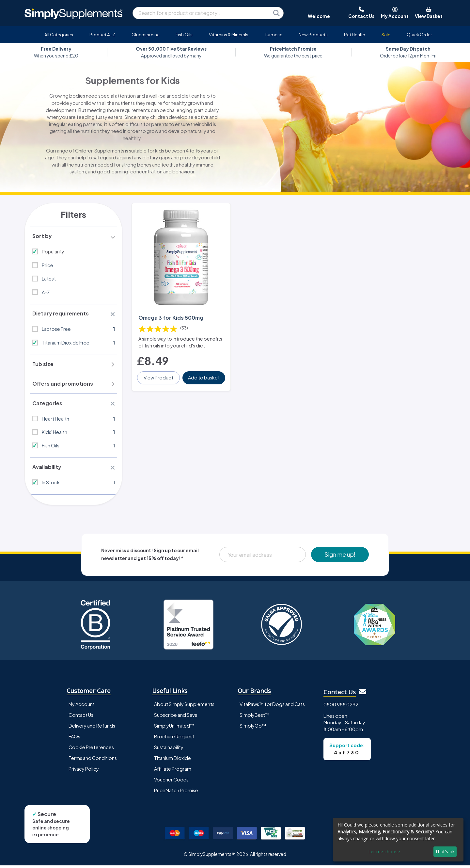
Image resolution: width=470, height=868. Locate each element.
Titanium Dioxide (172, 760)
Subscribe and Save (176, 717)
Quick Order (419, 34)
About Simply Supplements (184, 706)
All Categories (59, 34)
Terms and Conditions (93, 760)
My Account (82, 706)
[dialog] (398, 840)
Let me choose (384, 852)
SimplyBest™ (255, 717)
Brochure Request (174, 739)
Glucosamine (146, 34)
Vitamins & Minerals (229, 34)
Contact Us (81, 717)
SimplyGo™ (253, 728)
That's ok (445, 852)
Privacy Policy (84, 771)
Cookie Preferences (91, 749)
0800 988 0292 (341, 707)
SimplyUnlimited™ (174, 728)
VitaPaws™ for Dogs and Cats (272, 706)
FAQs (74, 739)
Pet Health (355, 34)
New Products (313, 34)
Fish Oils (184, 34)
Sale (386, 34)
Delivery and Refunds (92, 728)
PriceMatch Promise (176, 793)
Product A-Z (102, 34)
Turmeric (274, 34)
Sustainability (169, 749)
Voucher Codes (171, 782)
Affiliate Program (173, 771)
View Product (159, 376)
